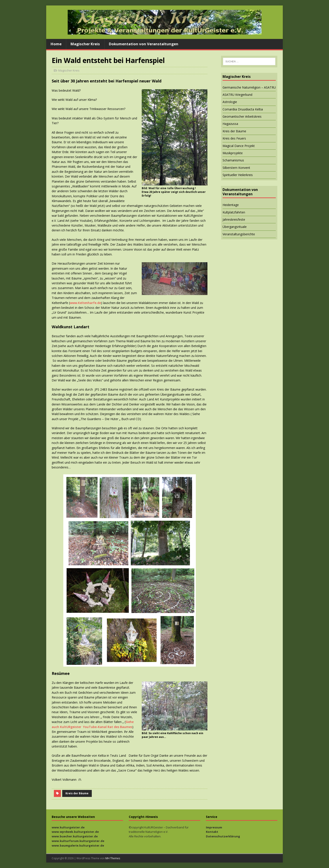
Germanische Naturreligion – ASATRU (249, 87)
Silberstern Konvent (236, 168)
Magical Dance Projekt (239, 146)
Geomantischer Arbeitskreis (242, 116)
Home (56, 44)
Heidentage (231, 205)
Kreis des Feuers (234, 138)
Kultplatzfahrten (234, 212)
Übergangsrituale (235, 227)
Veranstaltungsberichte (239, 234)
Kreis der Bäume (77, 793)
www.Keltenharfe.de (85, 303)
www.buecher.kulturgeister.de (75, 836)
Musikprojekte (233, 153)
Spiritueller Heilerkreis (238, 175)
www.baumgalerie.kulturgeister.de (78, 845)
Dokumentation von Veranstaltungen (144, 44)
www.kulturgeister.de (68, 827)
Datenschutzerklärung (223, 836)
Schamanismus (233, 160)
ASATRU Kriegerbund (237, 95)
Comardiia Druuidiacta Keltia (243, 109)
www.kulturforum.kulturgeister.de (78, 841)
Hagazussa (230, 124)
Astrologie (230, 102)
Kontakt (212, 832)
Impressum (214, 827)
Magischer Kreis (85, 44)
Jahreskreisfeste (234, 219)
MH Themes (113, 858)
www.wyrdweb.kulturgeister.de (75, 832)
